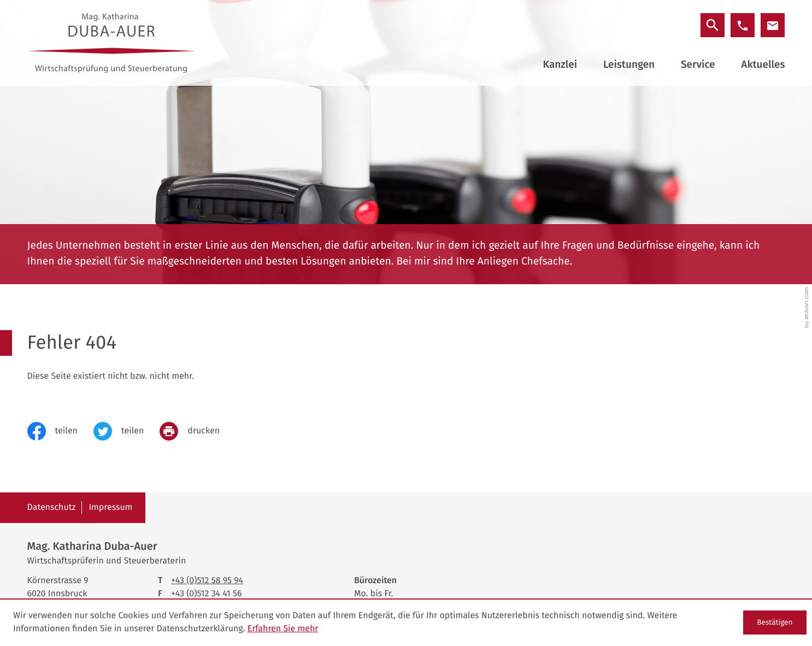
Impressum (110, 507)
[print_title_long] (198, 431)
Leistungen (629, 65)
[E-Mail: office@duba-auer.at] (773, 25)
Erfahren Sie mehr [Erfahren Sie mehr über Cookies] (283, 629)
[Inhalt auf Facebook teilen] (60, 431)
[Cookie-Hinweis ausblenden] (775, 622)
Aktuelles (763, 65)
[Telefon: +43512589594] (207, 581)
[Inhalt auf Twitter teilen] (126, 431)
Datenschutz (52, 507)
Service (698, 65)
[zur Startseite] (111, 43)
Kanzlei (560, 65)
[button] (743, 25)
